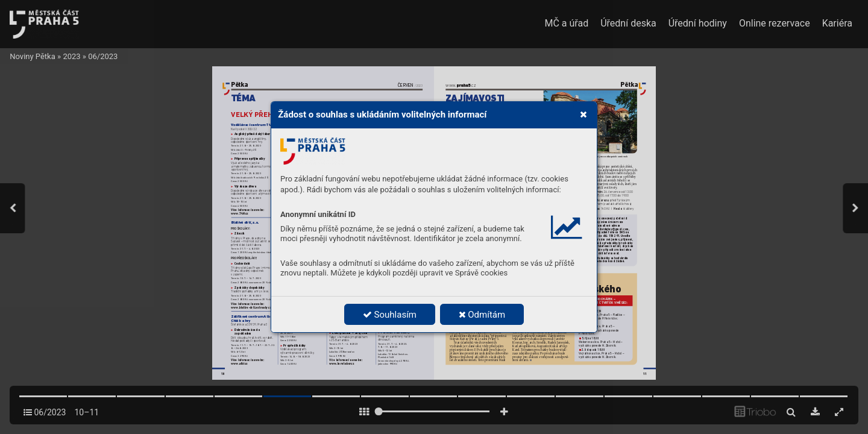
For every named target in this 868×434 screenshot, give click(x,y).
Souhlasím (390, 315)
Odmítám (482, 315)
